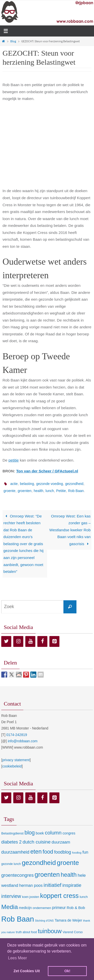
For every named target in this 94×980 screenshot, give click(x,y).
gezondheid (74, 484)
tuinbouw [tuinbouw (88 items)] (50, 931)
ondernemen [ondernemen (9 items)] (42, 908)
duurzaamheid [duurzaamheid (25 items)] (15, 852)
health (39, 491)
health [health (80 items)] (69, 875)
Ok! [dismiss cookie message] (67, 971)
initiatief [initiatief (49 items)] (53, 885)
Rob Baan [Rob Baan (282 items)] (18, 919)
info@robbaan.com (23, 741)
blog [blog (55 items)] (30, 833)
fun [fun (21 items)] (85, 852)
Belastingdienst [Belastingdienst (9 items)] (12, 833)
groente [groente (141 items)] (68, 863)
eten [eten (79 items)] (36, 852)
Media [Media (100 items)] (10, 907)
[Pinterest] (54, 641)
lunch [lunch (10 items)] (84, 897)
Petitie (61, 491)
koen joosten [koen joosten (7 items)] (31, 897)
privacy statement (16, 760)
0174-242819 (17, 735)
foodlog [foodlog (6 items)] (77, 853)
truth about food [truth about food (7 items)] (26, 932)
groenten (24, 491)
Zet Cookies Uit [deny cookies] (27, 971)
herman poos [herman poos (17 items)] (31, 885)
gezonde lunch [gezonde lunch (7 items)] (11, 864)
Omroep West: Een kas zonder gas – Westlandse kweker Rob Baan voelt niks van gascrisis (70, 530)
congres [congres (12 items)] (69, 833)
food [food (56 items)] (48, 852)
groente (9, 491)
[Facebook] (42, 641)
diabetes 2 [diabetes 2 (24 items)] (11, 842)
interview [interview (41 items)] (11, 896)
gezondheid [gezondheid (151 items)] (39, 863)
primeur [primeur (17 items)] (59, 907)
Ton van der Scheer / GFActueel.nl (47, 471)
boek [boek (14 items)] (40, 833)
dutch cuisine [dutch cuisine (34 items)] (37, 842)
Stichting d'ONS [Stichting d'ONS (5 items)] (44, 921)
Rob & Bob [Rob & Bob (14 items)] (76, 908)
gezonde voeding (50, 484)
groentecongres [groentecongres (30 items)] (17, 875)
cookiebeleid (12, 766)
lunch (50, 491)
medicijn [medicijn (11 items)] (25, 908)
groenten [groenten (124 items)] (47, 874)
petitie (14, 460)
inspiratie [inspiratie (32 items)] (72, 885)
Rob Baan (76, 491)
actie (14, 484)
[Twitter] (6, 641)
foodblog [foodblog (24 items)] (63, 852)
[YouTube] (30, 641)
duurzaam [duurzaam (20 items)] (61, 842)
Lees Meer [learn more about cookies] (18, 958)
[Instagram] (18, 641)
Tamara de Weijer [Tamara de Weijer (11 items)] (68, 920)
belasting (27, 484)
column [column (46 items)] (53, 833)
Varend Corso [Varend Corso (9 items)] (73, 932)
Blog (13, 41)
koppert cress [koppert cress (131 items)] (59, 896)
